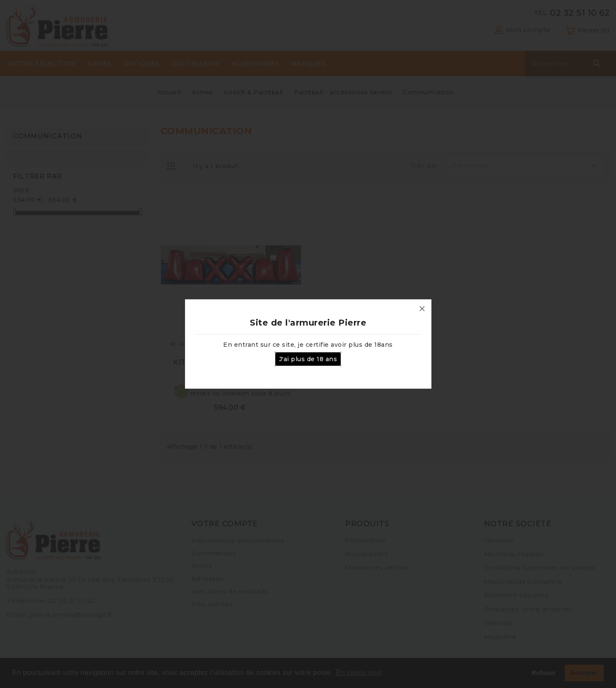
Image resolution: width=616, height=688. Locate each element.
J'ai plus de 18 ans (308, 359)
